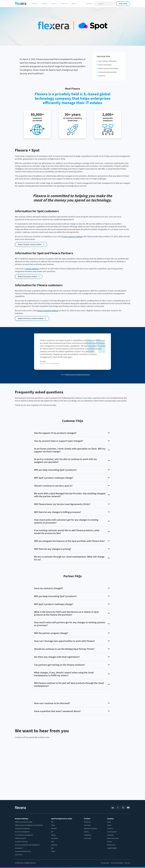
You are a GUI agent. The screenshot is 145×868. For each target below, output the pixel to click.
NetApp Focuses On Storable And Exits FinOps (78, 375)
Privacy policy (105, 863)
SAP (52, 832)
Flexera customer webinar (48, 310)
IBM (52, 822)
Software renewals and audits (24, 822)
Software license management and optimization (29, 825)
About (109, 822)
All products (88, 838)
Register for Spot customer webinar (30, 244)
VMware (53, 835)
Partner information (105, 65)
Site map (128, 863)
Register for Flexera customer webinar (31, 318)
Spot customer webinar (73, 236)
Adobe (53, 851)
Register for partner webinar (28, 276)
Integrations (88, 835)
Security (86, 832)
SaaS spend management (22, 828)
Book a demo (123, 4)
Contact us (102, 76)
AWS (52, 842)
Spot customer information (107, 61)
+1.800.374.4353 (112, 848)
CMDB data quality (20, 838)
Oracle (53, 825)
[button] (72, 433)
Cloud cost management (22, 832)
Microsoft (54, 828)
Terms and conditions (117, 863)
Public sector (19, 855)
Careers (109, 825)
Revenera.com (111, 845)
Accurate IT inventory (21, 842)
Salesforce (54, 845)
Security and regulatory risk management (27, 845)
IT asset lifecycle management (24, 835)
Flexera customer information (108, 68)
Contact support (112, 832)
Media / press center (113, 838)
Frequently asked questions (108, 72)
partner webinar (32, 269)
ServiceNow (55, 838)
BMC (52, 848)
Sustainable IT (19, 848)
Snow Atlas (87, 825)
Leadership (110, 835)
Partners (110, 842)
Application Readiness (90, 828)
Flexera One (87, 822)
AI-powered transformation (23, 851)
